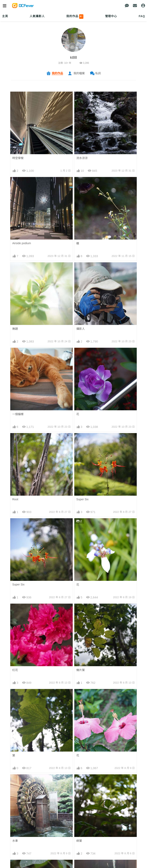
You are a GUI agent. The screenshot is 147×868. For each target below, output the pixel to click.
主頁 (5, 16)
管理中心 (111, 16)
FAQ (142, 16)
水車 (15, 841)
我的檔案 (79, 73)
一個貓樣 (18, 414)
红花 (15, 670)
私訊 (98, 73)
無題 (15, 329)
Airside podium (22, 243)
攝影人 (81, 329)
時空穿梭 (18, 158)
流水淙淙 (82, 158)
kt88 (73, 58)
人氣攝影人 (37, 16)
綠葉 (79, 841)
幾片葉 (81, 670)
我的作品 (75, 17)
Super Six (82, 499)
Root (15, 499)
